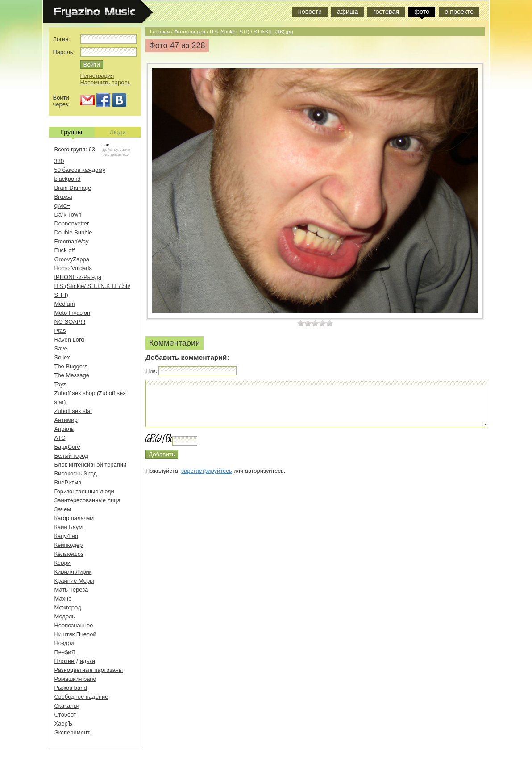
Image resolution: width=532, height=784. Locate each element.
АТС (60, 438)
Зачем (63, 509)
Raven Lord (69, 340)
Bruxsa (63, 197)
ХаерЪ (64, 724)
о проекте (459, 12)
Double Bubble (73, 232)
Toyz (60, 384)
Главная (160, 31)
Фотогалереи (190, 31)
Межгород (68, 607)
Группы (71, 133)
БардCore (67, 447)
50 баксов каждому (80, 170)
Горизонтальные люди (84, 491)
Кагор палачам (74, 518)
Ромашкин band (75, 679)
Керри (62, 563)
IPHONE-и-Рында (78, 277)
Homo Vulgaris (73, 268)
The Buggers (71, 366)
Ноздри (64, 643)
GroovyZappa (72, 259)
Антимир (66, 420)
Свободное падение (81, 697)
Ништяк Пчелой (75, 634)
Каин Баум (69, 527)
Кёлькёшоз (69, 554)
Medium (65, 304)
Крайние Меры (74, 581)
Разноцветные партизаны (89, 670)
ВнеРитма (68, 482)
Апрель (64, 429)
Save (61, 348)
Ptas (60, 331)
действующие (116, 149)
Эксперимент (72, 732)
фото (422, 12)
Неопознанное (74, 625)
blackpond (68, 179)
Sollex (62, 357)
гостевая (386, 12)
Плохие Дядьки (75, 661)
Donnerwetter (72, 223)
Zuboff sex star (73, 411)
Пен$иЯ (65, 652)
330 (59, 161)
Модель (65, 616)
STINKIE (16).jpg (273, 31)
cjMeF (62, 206)
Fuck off (65, 250)
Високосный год (76, 473)
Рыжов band (71, 688)
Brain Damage (73, 188)
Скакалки (67, 706)
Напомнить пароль (106, 82)
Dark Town (68, 215)
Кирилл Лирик (73, 572)
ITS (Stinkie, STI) (230, 31)
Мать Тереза (71, 590)
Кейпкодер (69, 545)
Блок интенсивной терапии (91, 465)
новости (310, 12)
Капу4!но (66, 536)
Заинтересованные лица (87, 500)
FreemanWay (72, 241)
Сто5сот (65, 715)
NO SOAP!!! (70, 322)
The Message (72, 375)
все (106, 144)
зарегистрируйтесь (206, 471)
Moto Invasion (73, 313)
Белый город (71, 456)
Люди (118, 132)
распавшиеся (116, 154)
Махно (63, 598)
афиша (347, 12)
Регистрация (97, 76)
